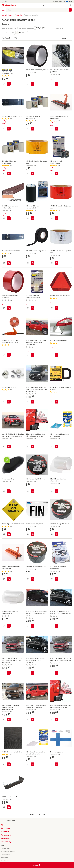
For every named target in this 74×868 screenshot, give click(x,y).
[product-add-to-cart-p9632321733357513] (9, 355)
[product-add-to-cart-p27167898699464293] (33, 173)
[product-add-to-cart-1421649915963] (9, 402)
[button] (43, 5)
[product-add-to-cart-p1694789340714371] (33, 764)
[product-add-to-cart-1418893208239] (9, 129)
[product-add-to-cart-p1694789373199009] (33, 579)
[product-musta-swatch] (10, 70)
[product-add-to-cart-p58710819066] (9, 719)
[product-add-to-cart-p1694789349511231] (9, 626)
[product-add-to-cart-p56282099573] (56, 129)
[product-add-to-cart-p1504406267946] (9, 534)
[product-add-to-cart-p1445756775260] (33, 308)
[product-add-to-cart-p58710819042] (33, 673)
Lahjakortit (5, 828)
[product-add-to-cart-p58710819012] (33, 402)
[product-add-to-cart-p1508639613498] (9, 218)
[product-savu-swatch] (3, 70)
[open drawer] (3, 10)
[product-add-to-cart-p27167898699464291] (56, 218)
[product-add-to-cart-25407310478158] (9, 263)
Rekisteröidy (6, 842)
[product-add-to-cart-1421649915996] (56, 764)
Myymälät (5, 831)
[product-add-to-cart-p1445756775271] (33, 218)
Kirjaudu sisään (7, 838)
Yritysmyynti (6, 835)
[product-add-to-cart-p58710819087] (9, 673)
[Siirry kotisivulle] (9, 5)
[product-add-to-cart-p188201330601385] (9, 807)
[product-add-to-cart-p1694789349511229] (33, 263)
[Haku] (70, 10)
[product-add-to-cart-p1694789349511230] (9, 308)
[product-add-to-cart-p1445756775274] (56, 173)
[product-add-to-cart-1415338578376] (9, 764)
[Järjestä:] (66, 38)
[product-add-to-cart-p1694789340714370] (56, 579)
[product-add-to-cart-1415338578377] (33, 534)
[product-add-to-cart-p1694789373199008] (33, 491)
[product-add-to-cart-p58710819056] (56, 626)
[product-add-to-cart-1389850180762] (56, 308)
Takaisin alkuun (10, 821)
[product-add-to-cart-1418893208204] (9, 491)
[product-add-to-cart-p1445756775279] (9, 173)
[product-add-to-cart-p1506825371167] (56, 402)
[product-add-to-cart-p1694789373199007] (56, 534)
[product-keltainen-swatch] (7, 70)
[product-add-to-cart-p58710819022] (33, 626)
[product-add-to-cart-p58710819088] (9, 446)
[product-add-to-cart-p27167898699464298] (56, 263)
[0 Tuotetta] (71, 5)
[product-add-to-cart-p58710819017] (33, 719)
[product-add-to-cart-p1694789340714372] (56, 446)
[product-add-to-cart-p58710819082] (56, 673)
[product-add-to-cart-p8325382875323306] (56, 84)
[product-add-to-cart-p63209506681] (33, 446)
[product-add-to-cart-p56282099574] (9, 579)
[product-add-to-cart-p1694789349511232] (56, 491)
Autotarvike (18, 15)
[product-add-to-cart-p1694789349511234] (33, 84)
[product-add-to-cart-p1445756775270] (33, 129)
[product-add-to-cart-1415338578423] (9, 84)
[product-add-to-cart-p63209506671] (56, 719)
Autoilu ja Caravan (7, 15)
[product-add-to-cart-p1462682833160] (56, 355)
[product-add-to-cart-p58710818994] (33, 355)
